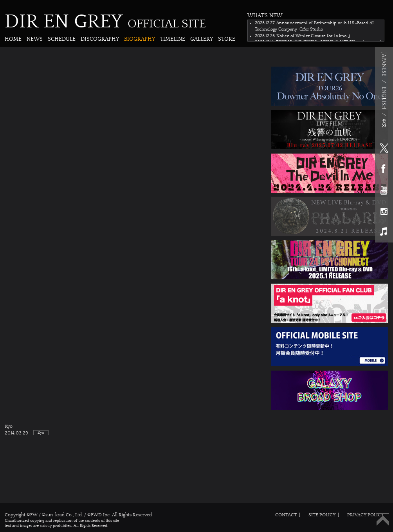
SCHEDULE (62, 39)
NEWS (35, 39)
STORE (227, 39)
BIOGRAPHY (140, 39)
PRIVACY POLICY (365, 515)
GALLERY (202, 39)
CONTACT (286, 515)
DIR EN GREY (105, 22)
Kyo (196, 430)
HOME (13, 39)
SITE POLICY (322, 515)
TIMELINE (173, 39)
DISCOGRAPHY (100, 39)
